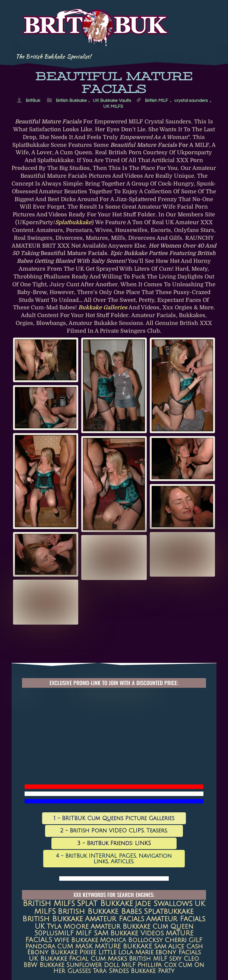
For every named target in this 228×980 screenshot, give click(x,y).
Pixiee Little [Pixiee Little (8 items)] (98, 952)
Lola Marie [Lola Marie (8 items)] (136, 952)
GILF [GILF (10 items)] (195, 940)
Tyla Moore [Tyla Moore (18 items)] (68, 926)
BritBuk (33, 100)
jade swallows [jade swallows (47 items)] (164, 904)
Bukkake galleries (103, 308)
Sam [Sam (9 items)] (160, 947)
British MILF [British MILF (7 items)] (148, 959)
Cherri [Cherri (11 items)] (176, 940)
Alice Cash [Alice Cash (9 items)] (185, 947)
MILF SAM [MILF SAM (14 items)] (92, 933)
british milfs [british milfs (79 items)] (49, 904)
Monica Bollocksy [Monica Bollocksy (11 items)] (131, 940)
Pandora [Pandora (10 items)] (40, 946)
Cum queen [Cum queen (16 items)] (173, 927)
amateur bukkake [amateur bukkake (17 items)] (121, 926)
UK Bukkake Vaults (112, 100)
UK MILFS (113, 107)
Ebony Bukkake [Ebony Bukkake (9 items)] (52, 952)
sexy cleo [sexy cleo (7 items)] (184, 959)
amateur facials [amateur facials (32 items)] (115, 919)
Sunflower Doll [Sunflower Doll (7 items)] (93, 965)
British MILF (156, 100)
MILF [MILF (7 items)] (129, 965)
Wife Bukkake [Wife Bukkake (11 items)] (76, 940)
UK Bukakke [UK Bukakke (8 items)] (48, 959)
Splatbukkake (73, 223)
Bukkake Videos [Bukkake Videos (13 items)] (137, 933)
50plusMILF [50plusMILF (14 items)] (54, 933)
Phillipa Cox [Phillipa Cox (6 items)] (157, 965)
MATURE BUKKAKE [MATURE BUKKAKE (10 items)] (123, 946)
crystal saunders (191, 100)
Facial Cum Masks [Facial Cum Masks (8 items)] (98, 959)
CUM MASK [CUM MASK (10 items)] (75, 946)
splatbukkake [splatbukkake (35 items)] (169, 911)
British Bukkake (71, 100)
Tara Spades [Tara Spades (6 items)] (111, 971)
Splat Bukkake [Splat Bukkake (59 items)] (105, 904)
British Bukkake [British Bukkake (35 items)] (53, 919)
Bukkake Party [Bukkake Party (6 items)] (153, 971)
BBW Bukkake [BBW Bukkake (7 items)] (44, 965)
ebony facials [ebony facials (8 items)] (178, 952)
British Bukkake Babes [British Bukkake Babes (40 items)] (100, 912)
